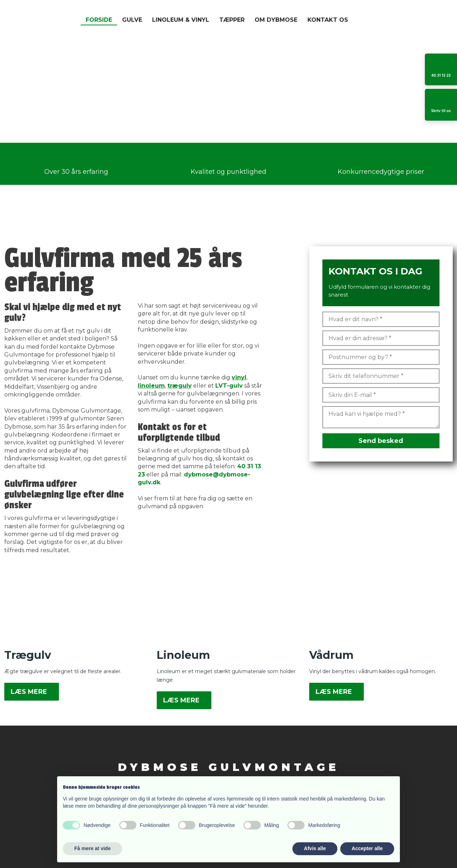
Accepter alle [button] (367, 848)
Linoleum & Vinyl (181, 20)
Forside (99, 20)
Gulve (132, 20)
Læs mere (29, 692)
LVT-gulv (229, 386)
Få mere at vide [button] (92, 848)
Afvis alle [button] (315, 848)
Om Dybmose (276, 20)
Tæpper (232, 20)
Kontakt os (328, 20)
